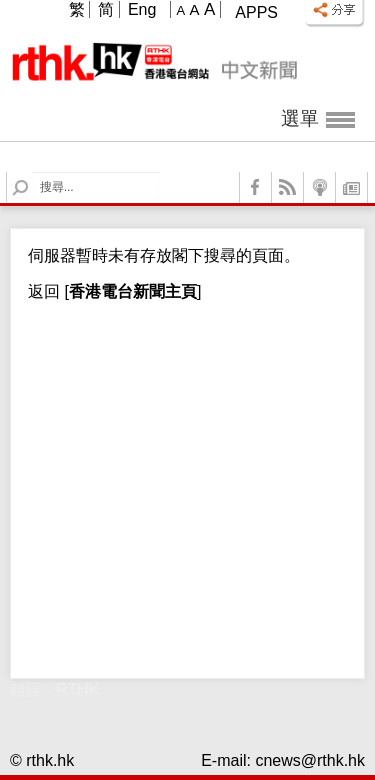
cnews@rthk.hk (310, 760)
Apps (256, 12)
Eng (142, 9)
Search (32, 172)
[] (130, 291)
